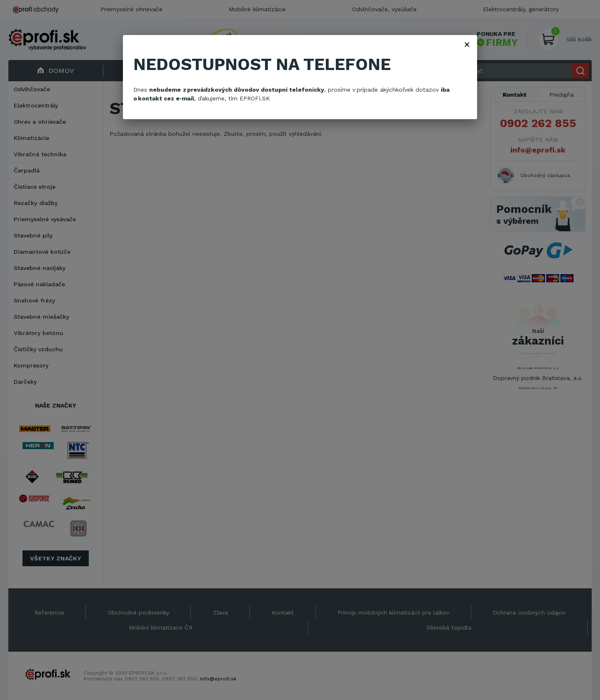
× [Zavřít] (467, 44)
